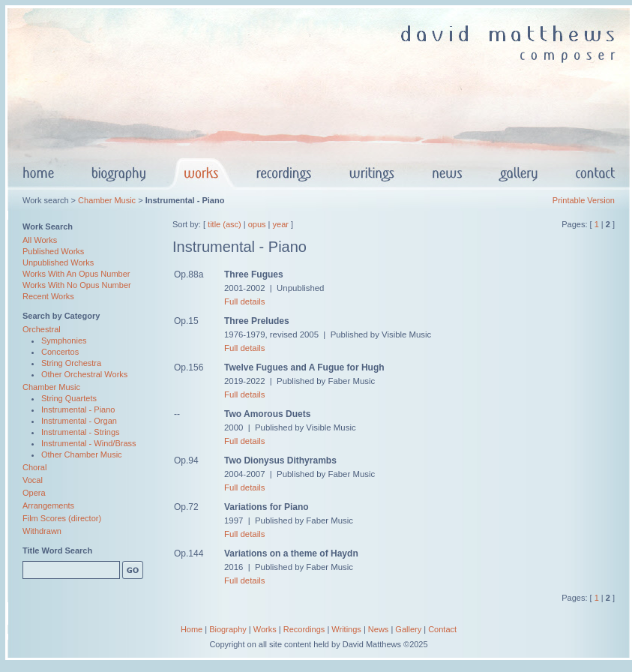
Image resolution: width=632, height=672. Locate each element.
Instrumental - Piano (78, 409)
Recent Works (48, 296)
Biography (228, 629)
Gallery (408, 629)
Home (192, 629)
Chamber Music (107, 200)
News (379, 629)
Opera (34, 493)
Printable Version (584, 200)
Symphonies (64, 340)
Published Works (53, 251)
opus (257, 224)
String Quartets (69, 398)
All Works (40, 240)
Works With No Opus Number (77, 285)
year (281, 224)
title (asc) (225, 224)
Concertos (60, 352)
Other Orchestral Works (84, 374)
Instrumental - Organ (79, 421)
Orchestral (42, 329)
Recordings (304, 629)
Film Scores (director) (62, 518)
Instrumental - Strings (81, 432)
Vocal (33, 480)
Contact (442, 629)
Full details (244, 301)
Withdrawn (42, 531)
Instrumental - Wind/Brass (89, 443)
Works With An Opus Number (76, 274)
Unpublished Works (58, 262)
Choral (34, 467)
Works (265, 629)
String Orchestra (71, 363)
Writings (346, 629)
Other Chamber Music (82, 454)
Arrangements (48, 505)
